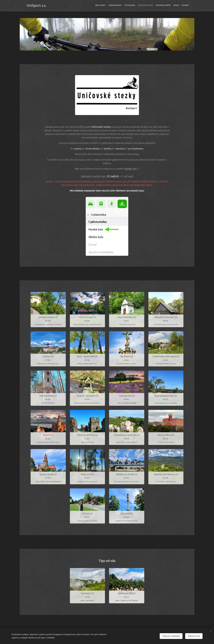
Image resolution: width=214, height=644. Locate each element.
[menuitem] (173, 6)
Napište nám (131, 169)
